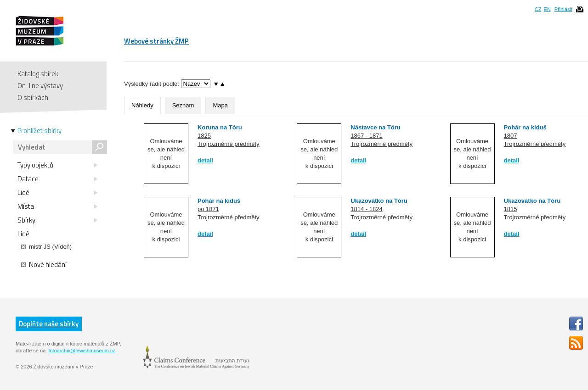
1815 (511, 209)
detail (205, 160)
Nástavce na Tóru (375, 127)
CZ (538, 9)
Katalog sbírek (38, 74)
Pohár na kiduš (525, 127)
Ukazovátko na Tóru (379, 201)
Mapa (220, 105)
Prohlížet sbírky (40, 131)
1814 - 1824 (366, 209)
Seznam (183, 105)
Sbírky (57, 220)
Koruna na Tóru (220, 127)
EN (547, 9)
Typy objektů (57, 165)
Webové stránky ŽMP (156, 41)
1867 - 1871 (366, 136)
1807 (511, 136)
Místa (57, 206)
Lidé (57, 193)
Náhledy (142, 105)
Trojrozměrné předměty (229, 144)
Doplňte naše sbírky (49, 324)
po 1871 (208, 209)
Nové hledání (44, 265)
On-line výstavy (40, 86)
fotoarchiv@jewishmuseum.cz (82, 351)
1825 (204, 136)
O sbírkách (33, 97)
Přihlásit (563, 9)
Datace (57, 179)
